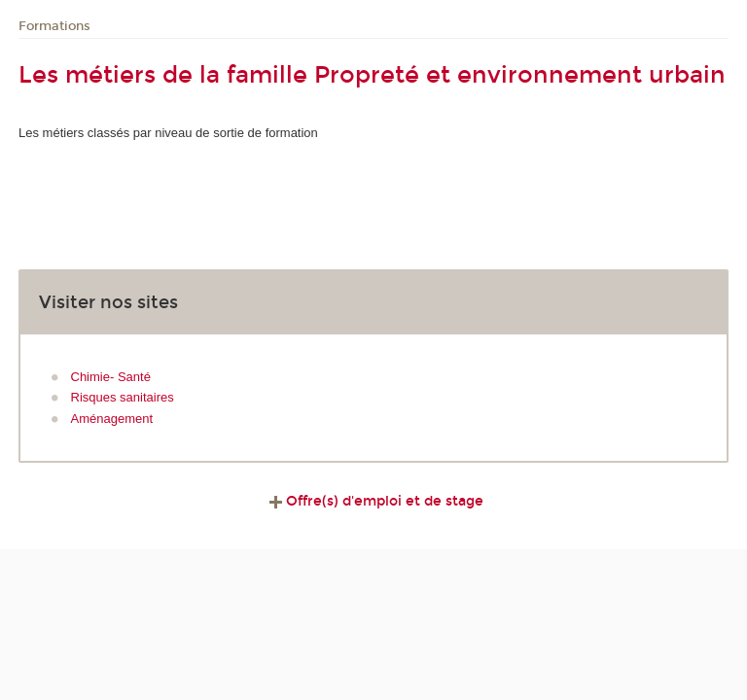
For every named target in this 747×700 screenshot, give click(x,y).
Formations (54, 26)
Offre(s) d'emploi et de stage (374, 501)
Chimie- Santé (111, 377)
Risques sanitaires (123, 397)
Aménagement (112, 419)
